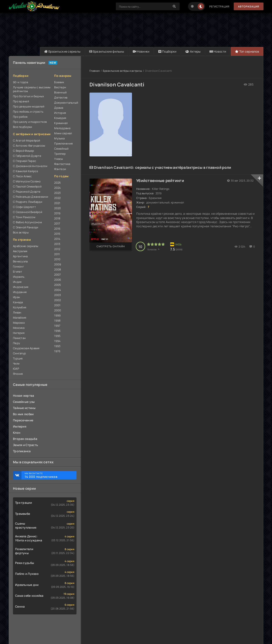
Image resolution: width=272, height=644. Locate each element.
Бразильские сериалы (62, 51)
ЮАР (16, 369)
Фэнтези (60, 169)
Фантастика (62, 164)
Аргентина (20, 256)
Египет (18, 272)
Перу (16, 343)
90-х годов (21, 82)
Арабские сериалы (26, 246)
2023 (57, 193)
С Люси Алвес (22, 176)
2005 (58, 285)
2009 (58, 264)
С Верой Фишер (24, 151)
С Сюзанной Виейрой (28, 212)
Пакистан (19, 338)
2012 (57, 249)
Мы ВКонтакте (48, 475)
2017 (57, 223)
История (60, 113)
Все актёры (21, 232)
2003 (57, 295)
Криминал (61, 123)
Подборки (167, 51)
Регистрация (219, 6)
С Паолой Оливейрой (27, 186)
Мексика (19, 328)
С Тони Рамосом (24, 217)
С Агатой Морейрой (27, 140)
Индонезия (21, 287)
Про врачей (21, 101)
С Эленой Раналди (25, 227)
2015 (57, 234)
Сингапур (19, 353)
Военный (60, 92)
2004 (58, 290)
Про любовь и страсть (28, 112)
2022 (57, 198)
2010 (57, 259)
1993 (57, 346)
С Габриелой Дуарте (27, 156)
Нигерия (19, 333)
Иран (16, 297)
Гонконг (18, 266)
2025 (57, 183)
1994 (57, 341)
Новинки (141, 51)
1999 (57, 315)
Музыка (59, 138)
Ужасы (59, 159)
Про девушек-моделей (29, 106)
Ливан (17, 312)
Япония (18, 374)
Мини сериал (63, 133)
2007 (57, 275)
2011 (57, 254)
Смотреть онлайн (111, 246)
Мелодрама (62, 128)
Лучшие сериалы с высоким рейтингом (32, 89)
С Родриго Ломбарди (28, 202)
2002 (57, 300)
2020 (57, 208)
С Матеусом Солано (27, 181)
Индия (17, 282)
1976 (57, 351)
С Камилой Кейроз (25, 171)
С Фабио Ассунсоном (27, 222)
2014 (57, 239)
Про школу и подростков (30, 122)
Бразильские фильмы (107, 51)
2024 (57, 188)
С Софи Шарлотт (24, 207)
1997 (57, 326)
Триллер (60, 154)
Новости (218, 51)
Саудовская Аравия (26, 348)
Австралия (20, 251)
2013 (57, 244)
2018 (57, 218)
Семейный (61, 149)
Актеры (193, 51)
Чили (16, 364)
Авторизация (249, 6)
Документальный (65, 103)
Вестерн (60, 87)
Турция (18, 358)
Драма (59, 108)
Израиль (19, 277)
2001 (57, 305)
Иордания (20, 292)
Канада (18, 302)
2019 (57, 213)
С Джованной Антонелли (30, 166)
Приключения (63, 143)
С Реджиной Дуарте (27, 192)
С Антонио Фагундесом (29, 146)
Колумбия (20, 307)
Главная (95, 71)
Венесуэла (20, 261)
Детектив (61, 97)
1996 (57, 331)
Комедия (60, 118)
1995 (57, 336)
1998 (57, 321)
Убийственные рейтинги (160, 180)
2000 (58, 310)
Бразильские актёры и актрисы (122, 71)
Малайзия (20, 318)
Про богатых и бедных (29, 96)
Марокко (19, 323)
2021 (57, 203)
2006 (58, 280)
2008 (58, 269)
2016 (57, 229)
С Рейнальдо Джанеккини (30, 197)
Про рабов (20, 117)
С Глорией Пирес (25, 161)
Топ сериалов (247, 51)
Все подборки (22, 127)
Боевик (59, 82)
